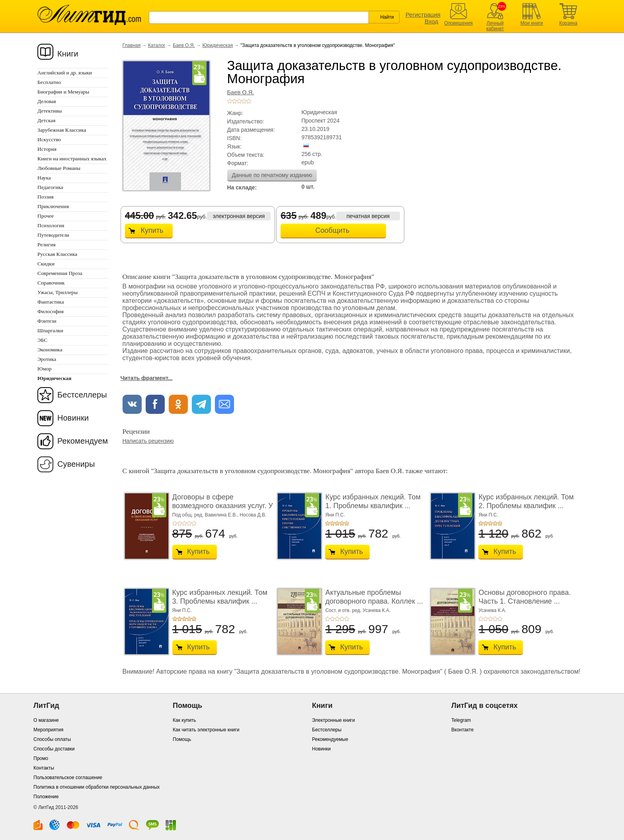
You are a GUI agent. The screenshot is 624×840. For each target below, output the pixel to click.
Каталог (157, 45)
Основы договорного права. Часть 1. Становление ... (525, 597)
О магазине (46, 720)
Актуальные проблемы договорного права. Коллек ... (374, 597)
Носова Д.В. (253, 515)
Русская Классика (57, 254)
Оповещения (458, 23)
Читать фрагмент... (147, 378)
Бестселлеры (82, 395)
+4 (244, 101)
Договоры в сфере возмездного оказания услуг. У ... (223, 506)
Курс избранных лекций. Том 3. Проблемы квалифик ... (220, 597)
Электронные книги (333, 720)
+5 (249, 101)
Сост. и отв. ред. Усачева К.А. (358, 610)
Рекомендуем (83, 441)
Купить (152, 230)
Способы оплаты (52, 739)
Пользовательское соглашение (68, 778)
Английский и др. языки (65, 73)
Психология (51, 225)
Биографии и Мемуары (63, 92)
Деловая (47, 101)
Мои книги (532, 23)
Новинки (73, 418)
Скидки (46, 264)
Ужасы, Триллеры (58, 292)
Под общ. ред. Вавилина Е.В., (206, 515)
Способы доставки (54, 749)
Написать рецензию (148, 441)
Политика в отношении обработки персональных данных (97, 787)
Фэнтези (47, 321)
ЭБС (42, 340)
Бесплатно (49, 82)
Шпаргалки (50, 330)
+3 (239, 101)
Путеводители (53, 235)
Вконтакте (462, 730)
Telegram (461, 720)
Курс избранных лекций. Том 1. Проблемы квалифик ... (373, 501)
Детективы (50, 111)
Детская (46, 120)
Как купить (184, 720)
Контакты (44, 768)
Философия (51, 311)
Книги (68, 54)
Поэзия (46, 197)
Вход (431, 21)
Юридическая (217, 45)
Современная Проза (60, 273)
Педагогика (50, 187)
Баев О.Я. (184, 45)
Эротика (47, 359)
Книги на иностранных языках (72, 159)
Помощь (182, 739)
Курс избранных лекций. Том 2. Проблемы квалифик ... (526, 501)
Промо (41, 758)
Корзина (568, 23)
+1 (230, 101)
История (47, 149)
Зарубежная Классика (62, 130)
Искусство (49, 139)
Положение (46, 797)
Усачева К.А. (492, 610)
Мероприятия (48, 730)
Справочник (51, 283)
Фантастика (51, 302)
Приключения (53, 206)
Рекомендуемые (330, 739)
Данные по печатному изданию (272, 175)
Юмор (44, 369)
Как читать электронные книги (206, 730)
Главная (132, 45)
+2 (234, 101)
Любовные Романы (59, 168)
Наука (44, 178)
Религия (47, 245)
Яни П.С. (335, 515)
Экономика (50, 350)
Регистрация (423, 15)
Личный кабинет (495, 26)
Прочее (46, 216)
